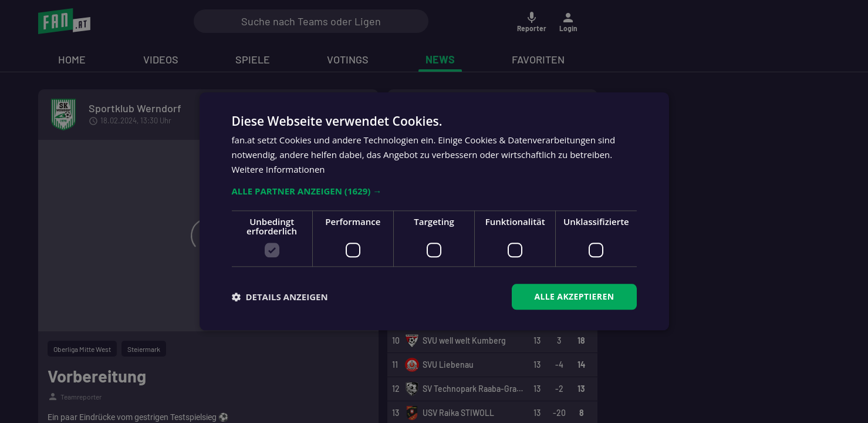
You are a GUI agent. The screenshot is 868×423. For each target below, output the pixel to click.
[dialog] (434, 211)
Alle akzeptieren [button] (574, 296)
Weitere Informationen (278, 169)
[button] (434, 191)
